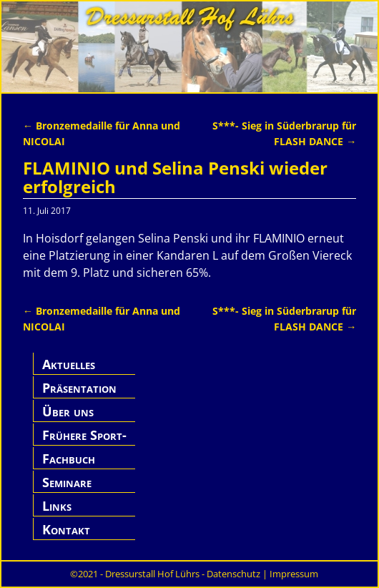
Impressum (294, 574)
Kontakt (66, 529)
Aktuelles (69, 364)
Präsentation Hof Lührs (79, 396)
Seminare (67, 482)
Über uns (68, 411)
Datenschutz (233, 574)
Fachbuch (69, 459)
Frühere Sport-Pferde (84, 443)
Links (57, 506)
